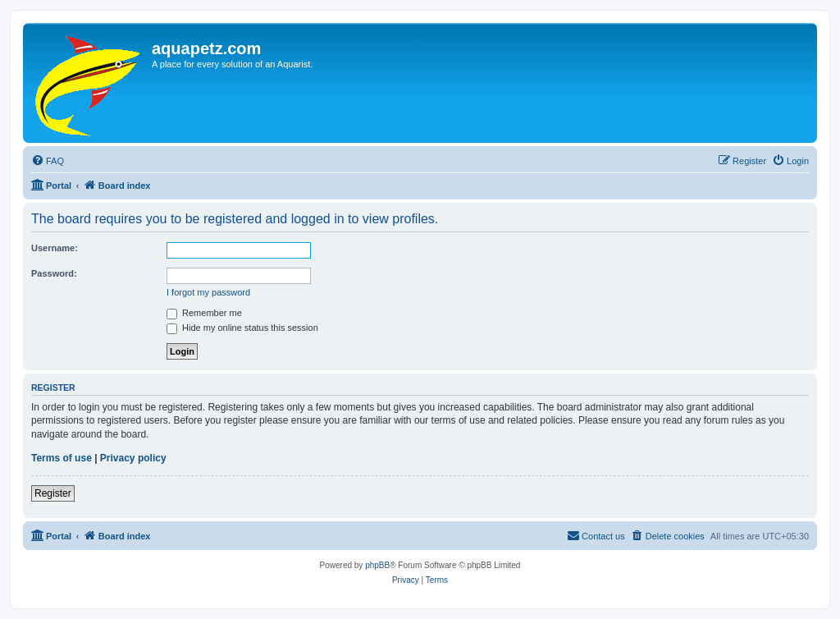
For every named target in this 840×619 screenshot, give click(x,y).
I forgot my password (208, 292)
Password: (54, 273)
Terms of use (62, 458)
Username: (55, 248)
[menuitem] (48, 161)
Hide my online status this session (242, 328)
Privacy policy (133, 458)
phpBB (377, 565)
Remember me (204, 313)
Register (53, 493)
